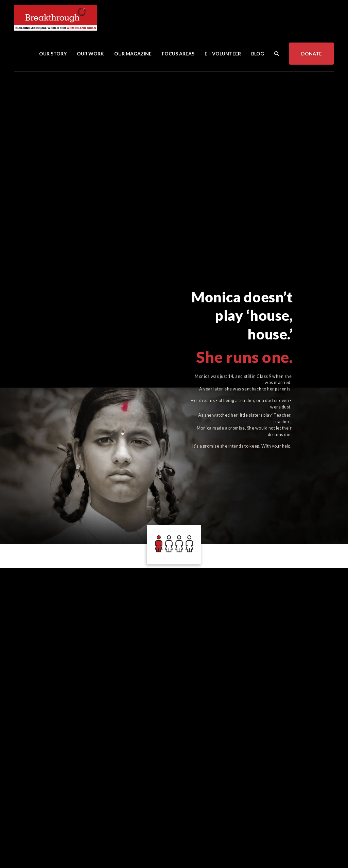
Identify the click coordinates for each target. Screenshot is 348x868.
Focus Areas (178, 54)
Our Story (53, 54)
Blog (258, 54)
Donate (311, 54)
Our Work (90, 54)
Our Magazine (133, 54)
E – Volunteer (223, 54)
